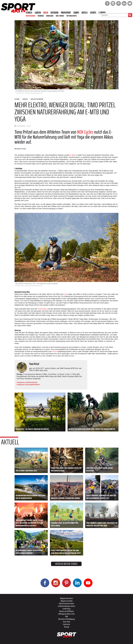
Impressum (66, 624)
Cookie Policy (66, 609)
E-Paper (102, 13)
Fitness (29, 13)
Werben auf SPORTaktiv (67, 611)
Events (93, 13)
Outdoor (54, 13)
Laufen (38, 13)
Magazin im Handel (67, 601)
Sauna (54, 351)
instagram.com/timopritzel (27, 382)
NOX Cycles (85, 132)
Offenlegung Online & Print (66, 614)
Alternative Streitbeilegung (66, 619)
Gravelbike (50, 16)
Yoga (66, 294)
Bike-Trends (60, 16)
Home (17, 99)
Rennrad (41, 16)
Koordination (42, 309)
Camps (76, 13)
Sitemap (67, 627)
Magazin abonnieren (66, 598)
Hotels (85, 13)
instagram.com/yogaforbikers (28, 385)
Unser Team (67, 622)
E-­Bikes (73, 155)
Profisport (66, 13)
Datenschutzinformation (66, 603)
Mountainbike (31, 16)
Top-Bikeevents (71, 16)
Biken (46, 13)
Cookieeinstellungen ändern (66, 606)
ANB (67, 616)
